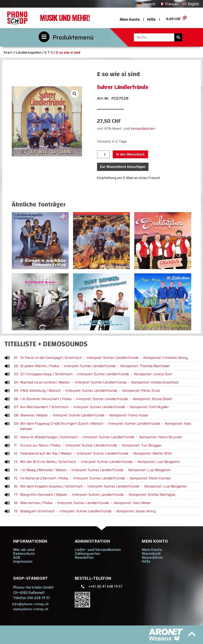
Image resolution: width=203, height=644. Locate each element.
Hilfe (151, 19)
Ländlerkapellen (29, 52)
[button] (75, 94)
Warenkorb (151, 554)
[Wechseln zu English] (191, 4)
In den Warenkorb (130, 154)
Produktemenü (73, 37)
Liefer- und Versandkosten (98, 550)
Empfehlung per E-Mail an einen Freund (128, 178)
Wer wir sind (24, 550)
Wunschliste (152, 557)
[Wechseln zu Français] (169, 4)
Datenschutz (24, 554)
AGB (17, 557)
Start (8, 52)
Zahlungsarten (87, 554)
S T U (49, 52)
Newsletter (84, 557)
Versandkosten (143, 129)
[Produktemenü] (44, 37)
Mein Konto (130, 19)
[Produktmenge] (103, 154)
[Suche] (178, 37)
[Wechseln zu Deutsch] (146, 4)
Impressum (23, 561)
